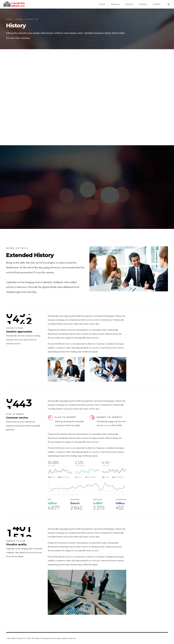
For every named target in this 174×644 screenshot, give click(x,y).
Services (129, 4)
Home (102, 4)
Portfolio (143, 4)
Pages (20, 19)
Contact (157, 4)
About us (115, 4)
